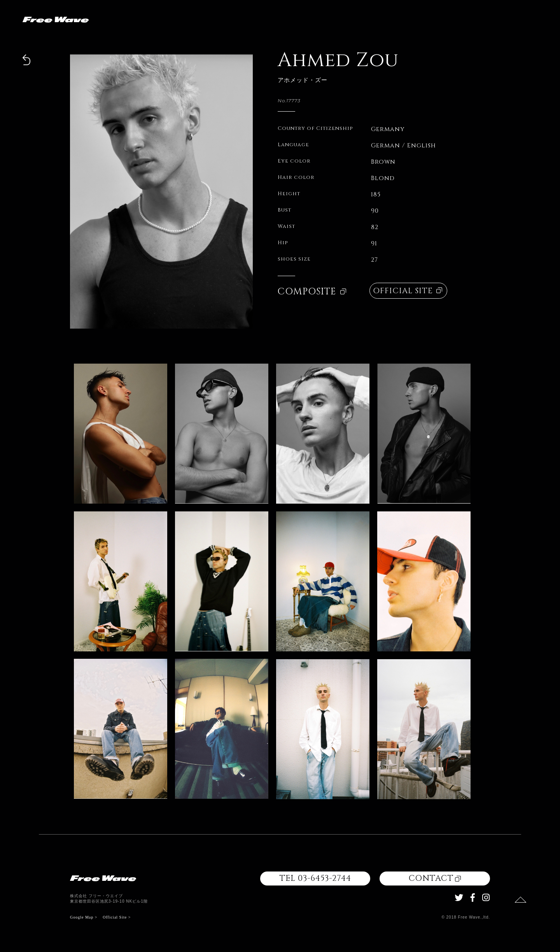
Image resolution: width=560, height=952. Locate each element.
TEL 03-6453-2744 (315, 878)
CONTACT (435, 878)
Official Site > (117, 917)
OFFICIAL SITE (408, 291)
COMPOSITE (312, 292)
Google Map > (84, 917)
